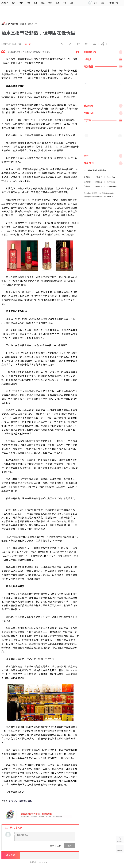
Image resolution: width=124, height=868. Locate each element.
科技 (43, 3)
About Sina (111, 177)
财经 (28, 3)
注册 (103, 3)
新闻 (14, 3)
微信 (94, 44)
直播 (11, 801)
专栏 (65, 3)
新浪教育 (23, 24)
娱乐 (36, 3)
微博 (86, 44)
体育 (21, 3)
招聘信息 (99, 182)
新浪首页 (5, 3)
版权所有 (110, 197)
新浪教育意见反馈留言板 (97, 170)
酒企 (16, 801)
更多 (73, 3)
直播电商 (23, 801)
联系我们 (87, 182)
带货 (30, 801)
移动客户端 (115, 3)
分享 (102, 44)
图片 (57, 3)
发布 (70, 846)
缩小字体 (62, 44)
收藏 (78, 44)
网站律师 (99, 186)
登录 (52, 846)
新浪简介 (87, 177)
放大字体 (70, 44)
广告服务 (99, 177)
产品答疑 (87, 186)
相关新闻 (11, 855)
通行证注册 (111, 182)
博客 (50, 3)
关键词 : (5, 801)
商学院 (31, 24)
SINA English (112, 186)
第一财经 (29, 44)
